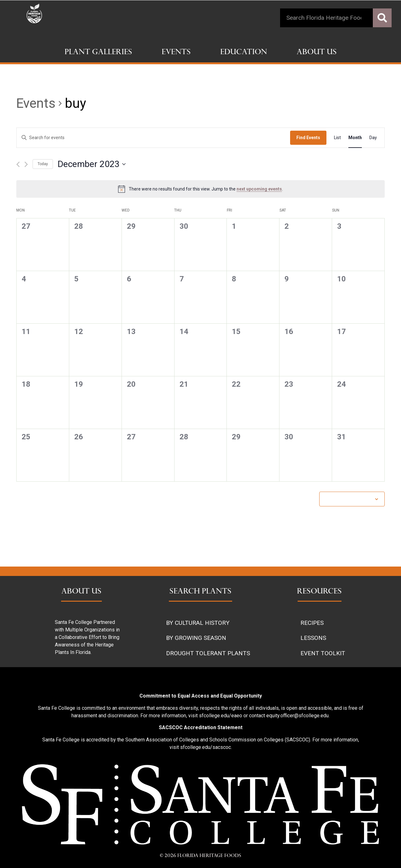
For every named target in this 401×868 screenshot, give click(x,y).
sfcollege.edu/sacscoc (206, 747)
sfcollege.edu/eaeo (221, 716)
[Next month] (26, 164)
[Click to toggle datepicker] (92, 164)
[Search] (382, 18)
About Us (317, 53)
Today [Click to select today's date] (43, 164)
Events (176, 53)
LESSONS (313, 638)
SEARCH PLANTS (200, 592)
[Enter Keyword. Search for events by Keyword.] (153, 138)
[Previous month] (18, 164)
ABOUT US (81, 592)
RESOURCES (319, 592)
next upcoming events (259, 189)
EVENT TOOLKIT (323, 653)
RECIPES (312, 623)
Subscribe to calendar (349, 499)
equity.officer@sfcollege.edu (297, 716)
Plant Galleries (98, 53)
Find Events (308, 138)
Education (244, 53)
